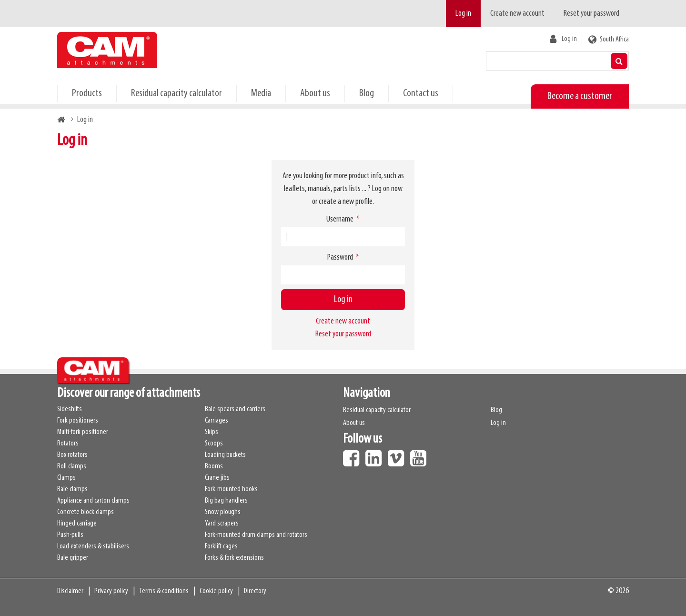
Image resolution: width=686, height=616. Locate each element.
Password (340, 258)
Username (340, 219)
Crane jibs (217, 478)
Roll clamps (72, 466)
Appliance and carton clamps (93, 501)
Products (87, 94)
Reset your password (591, 14)
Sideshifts (70, 409)
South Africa (614, 40)
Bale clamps (72, 489)
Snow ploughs (223, 512)
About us (315, 94)
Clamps (66, 478)
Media (261, 94)
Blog (367, 94)
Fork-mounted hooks (231, 489)
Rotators (68, 444)
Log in (463, 14)
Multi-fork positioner (83, 432)
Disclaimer (70, 591)
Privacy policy (111, 591)
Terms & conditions (164, 591)
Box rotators (72, 455)
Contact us (421, 94)
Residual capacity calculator (177, 94)
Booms (214, 466)
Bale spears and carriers (235, 409)
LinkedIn (376, 455)
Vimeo (398, 455)
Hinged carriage (77, 524)
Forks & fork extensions (234, 558)
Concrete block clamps (86, 512)
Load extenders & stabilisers (93, 546)
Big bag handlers (226, 501)
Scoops (214, 444)
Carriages (217, 421)
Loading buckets (225, 455)
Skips (212, 432)
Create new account (517, 14)
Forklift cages (221, 546)
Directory (255, 591)
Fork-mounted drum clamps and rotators (256, 535)
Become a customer (580, 96)
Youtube (421, 455)
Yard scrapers (222, 524)
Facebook (353, 455)
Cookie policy (216, 591)
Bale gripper (73, 558)
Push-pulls (70, 535)
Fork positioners (78, 421)
